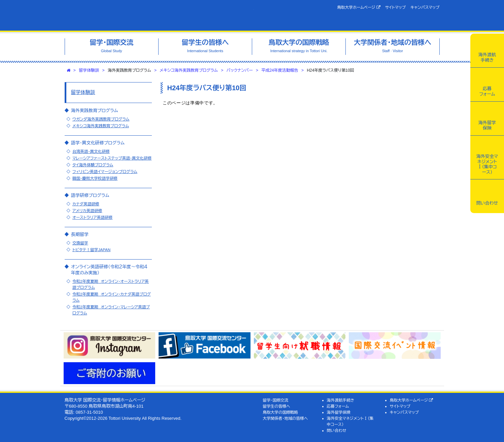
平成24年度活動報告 (280, 70)
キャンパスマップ (425, 7)
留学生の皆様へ (276, 406)
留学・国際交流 (275, 400)
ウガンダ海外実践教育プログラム (101, 119)
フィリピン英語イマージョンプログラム (105, 172)
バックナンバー (240, 70)
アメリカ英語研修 (87, 211)
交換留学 (80, 243)
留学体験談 (89, 70)
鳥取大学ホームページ (359, 7)
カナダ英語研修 (86, 204)
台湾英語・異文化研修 (91, 151)
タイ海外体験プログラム (93, 165)
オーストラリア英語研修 (93, 217)
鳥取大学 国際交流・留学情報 (159, 15)
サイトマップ (395, 7)
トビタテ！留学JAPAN (91, 250)
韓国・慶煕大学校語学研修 (95, 178)
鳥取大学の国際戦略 (280, 412)
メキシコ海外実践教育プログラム (189, 70)
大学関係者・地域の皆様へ (285, 418)
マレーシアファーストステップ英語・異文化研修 (112, 158)
